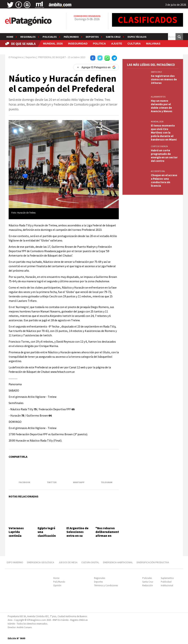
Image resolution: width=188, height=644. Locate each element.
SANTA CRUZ (156, 72)
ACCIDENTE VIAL (158, 171)
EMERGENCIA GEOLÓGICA (41, 562)
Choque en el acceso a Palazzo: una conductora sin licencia (164, 180)
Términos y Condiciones (106, 585)
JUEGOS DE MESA (68, 562)
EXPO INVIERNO (15, 562)
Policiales (50, 37)
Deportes (92, 37)
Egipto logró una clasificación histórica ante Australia (48, 536)
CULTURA (134, 43)
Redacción (148, 585)
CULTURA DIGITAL (90, 562)
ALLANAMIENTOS (158, 97)
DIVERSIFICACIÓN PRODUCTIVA (153, 562)
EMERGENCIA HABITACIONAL (118, 562)
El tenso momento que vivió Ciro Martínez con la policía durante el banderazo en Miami (164, 132)
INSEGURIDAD (78, 43)
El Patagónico (16, 57)
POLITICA (99, 43)
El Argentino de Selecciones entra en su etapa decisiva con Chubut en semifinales (77, 538)
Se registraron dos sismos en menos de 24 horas (164, 79)
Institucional (167, 585)
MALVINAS (153, 43)
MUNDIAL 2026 (53, 43)
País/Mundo (71, 37)
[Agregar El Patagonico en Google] (96, 67)
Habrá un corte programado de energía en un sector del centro (164, 156)
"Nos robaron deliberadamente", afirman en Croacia (109, 534)
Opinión (57, 585)
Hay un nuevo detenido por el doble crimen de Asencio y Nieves (162, 106)
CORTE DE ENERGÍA (159, 146)
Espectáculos (137, 37)
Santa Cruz (113, 37)
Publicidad (166, 582)
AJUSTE (117, 43)
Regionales (28, 37)
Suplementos (167, 578)
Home (10, 37)
